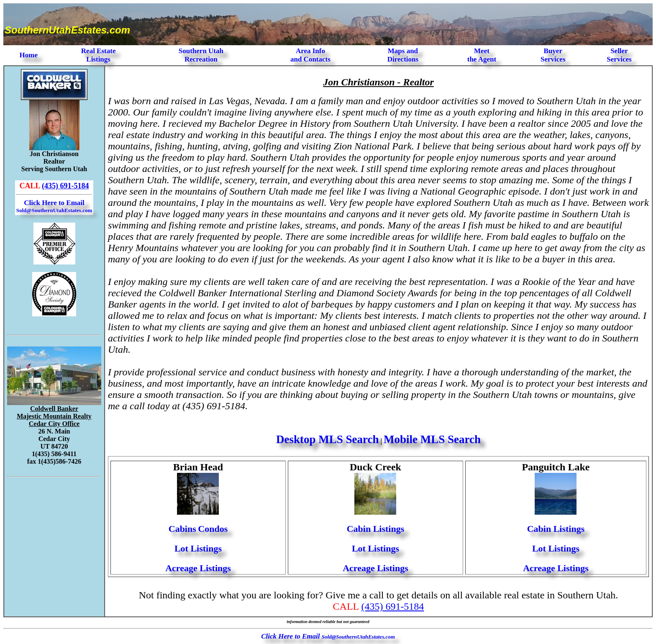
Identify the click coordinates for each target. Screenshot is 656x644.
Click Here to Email (54, 206)
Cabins (182, 529)
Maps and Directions (403, 55)
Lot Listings (198, 548)
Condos (213, 529)
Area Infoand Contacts (310, 55)
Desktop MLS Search (328, 439)
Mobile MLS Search (432, 439)
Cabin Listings (376, 529)
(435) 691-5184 (65, 186)
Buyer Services (553, 55)
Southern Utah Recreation (201, 55)
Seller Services (619, 55)
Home (29, 55)
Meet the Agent (482, 55)
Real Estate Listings (99, 55)
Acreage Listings (198, 568)
